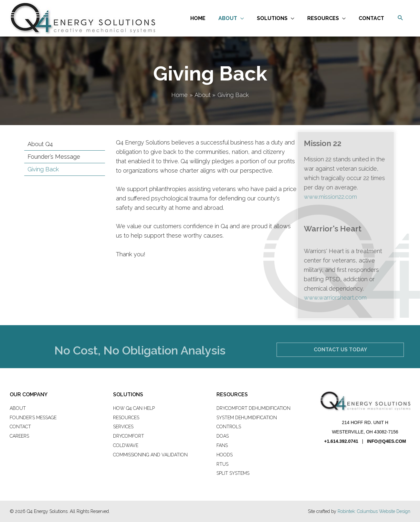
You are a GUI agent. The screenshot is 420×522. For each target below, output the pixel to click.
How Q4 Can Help (134, 408)
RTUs (222, 464)
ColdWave (126, 445)
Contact (20, 427)
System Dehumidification (247, 418)
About (18, 408)
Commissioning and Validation (150, 455)
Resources (126, 418)
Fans (222, 445)
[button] (400, 18)
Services (123, 427)
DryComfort (129, 436)
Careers (19, 436)
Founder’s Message (33, 418)
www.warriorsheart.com (318, 298)
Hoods (225, 455)
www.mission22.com (313, 197)
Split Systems (233, 473)
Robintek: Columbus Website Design (374, 511)
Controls (229, 427)
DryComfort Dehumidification (253, 408)
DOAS (223, 436)
